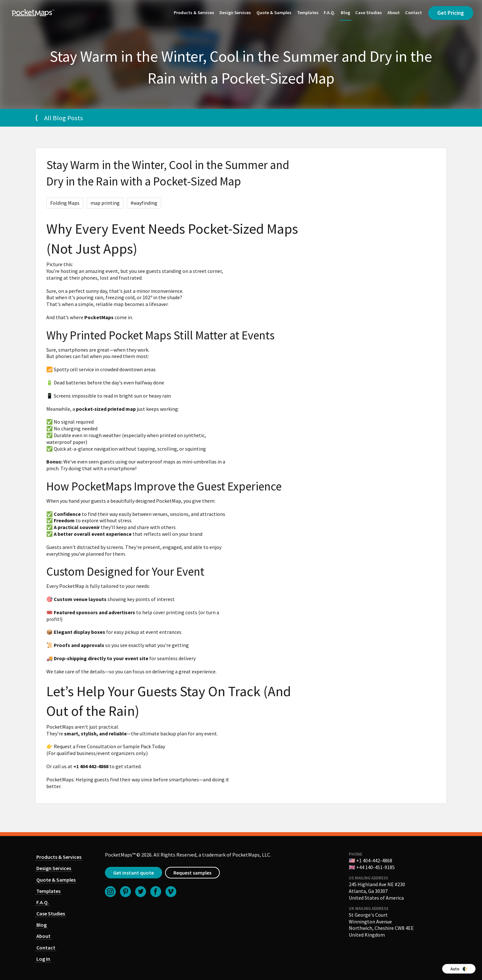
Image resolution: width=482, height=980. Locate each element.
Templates (308, 13)
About (394, 13)
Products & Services (194, 13)
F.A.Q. (329, 13)
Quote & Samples (274, 13)
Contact (413, 13)
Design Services (235, 13)
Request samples (192, 873)
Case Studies (369, 13)
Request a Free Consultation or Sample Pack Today (109, 746)
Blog (345, 13)
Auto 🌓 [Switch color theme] (459, 969)
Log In (43, 959)
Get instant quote (134, 873)
